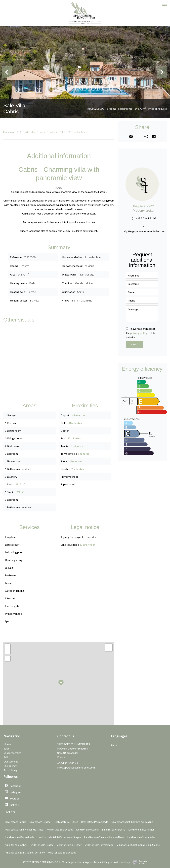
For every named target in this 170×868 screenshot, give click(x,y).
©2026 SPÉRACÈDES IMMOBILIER (44, 862)
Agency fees (92, 862)
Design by (139, 862)
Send (134, 344)
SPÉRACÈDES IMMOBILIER (74, 744)
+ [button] (8, 646)
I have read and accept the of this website (141, 333)
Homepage (9, 132)
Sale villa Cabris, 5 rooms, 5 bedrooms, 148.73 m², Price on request (55, 132)
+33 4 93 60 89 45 (68, 763)
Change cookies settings (116, 862)
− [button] (8, 651)
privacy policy (139, 333)
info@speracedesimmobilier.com (76, 767)
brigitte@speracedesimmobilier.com (144, 231)
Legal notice (75, 862)
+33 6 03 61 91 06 (146, 218)
